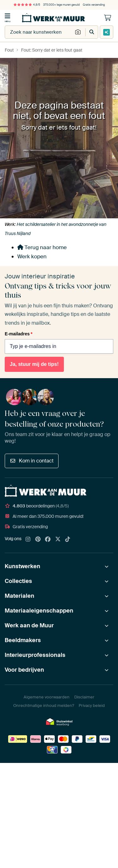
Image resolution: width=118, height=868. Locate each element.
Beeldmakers (23, 640)
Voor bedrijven (24, 670)
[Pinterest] (38, 540)
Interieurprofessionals (35, 655)
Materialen (20, 596)
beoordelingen (37, 506)
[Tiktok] (68, 540)
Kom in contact (32, 461)
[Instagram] (28, 540)
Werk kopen (32, 256)
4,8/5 (27, 5)
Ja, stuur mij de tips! (34, 364)
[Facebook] (48, 540)
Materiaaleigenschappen (39, 611)
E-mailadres (19, 334)
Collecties (18, 581)
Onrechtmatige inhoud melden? (44, 706)
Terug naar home (42, 247)
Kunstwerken (22, 566)
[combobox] (39, 32)
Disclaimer (84, 697)
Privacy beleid (92, 706)
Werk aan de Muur (29, 625)
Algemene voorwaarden (47, 697)
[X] (58, 540)
